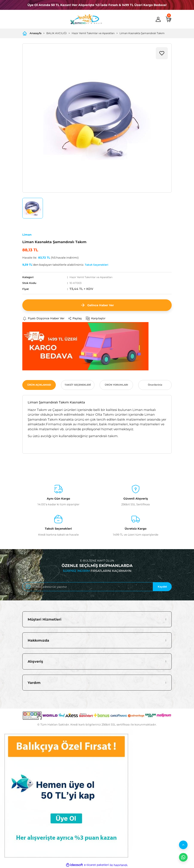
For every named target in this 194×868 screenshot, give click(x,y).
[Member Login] (158, 19)
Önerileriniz (155, 385)
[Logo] (86, 19)
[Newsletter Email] (97, 587)
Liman (27, 235)
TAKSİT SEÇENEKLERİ (78, 385)
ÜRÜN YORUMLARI (116, 385)
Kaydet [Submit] (162, 587)
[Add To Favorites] (162, 53)
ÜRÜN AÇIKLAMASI (39, 385)
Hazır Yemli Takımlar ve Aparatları (91, 277)
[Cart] (168, 19)
